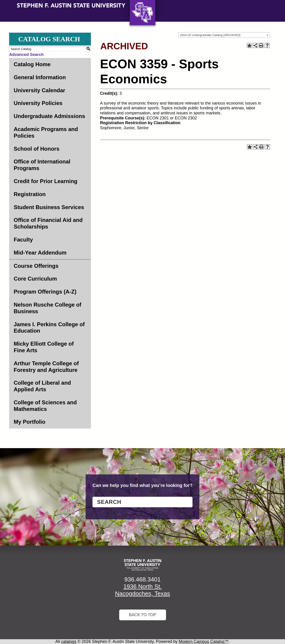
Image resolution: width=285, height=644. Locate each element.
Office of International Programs (42, 165)
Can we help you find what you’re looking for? (142, 485)
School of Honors (37, 149)
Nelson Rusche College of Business (47, 308)
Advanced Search (26, 55)
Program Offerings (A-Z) (45, 292)
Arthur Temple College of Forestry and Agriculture (46, 367)
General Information (40, 77)
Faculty (23, 240)
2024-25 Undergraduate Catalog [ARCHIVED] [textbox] (210, 35)
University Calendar (39, 90)
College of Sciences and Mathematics (45, 406)
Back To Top (142, 615)
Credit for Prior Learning (46, 181)
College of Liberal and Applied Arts (42, 386)
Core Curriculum (35, 279)
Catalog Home (32, 64)
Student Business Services (49, 207)
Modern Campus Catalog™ (204, 641)
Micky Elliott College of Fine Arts (44, 347)
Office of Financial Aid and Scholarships (48, 223)
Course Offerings (36, 266)
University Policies (38, 103)
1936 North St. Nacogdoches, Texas (143, 590)
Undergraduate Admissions (49, 116)
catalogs (69, 641)
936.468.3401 (142, 579)
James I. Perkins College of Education (49, 328)
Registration (30, 194)
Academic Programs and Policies (46, 132)
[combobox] (224, 35)
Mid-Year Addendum (40, 253)
